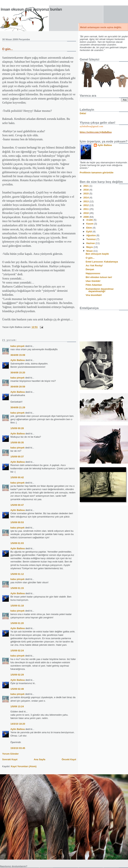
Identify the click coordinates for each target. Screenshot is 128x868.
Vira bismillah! (94, 295)
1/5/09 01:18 (17, 606)
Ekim (90, 228)
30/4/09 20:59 (18, 387)
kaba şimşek (17, 346)
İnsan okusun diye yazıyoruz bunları (31, 9)
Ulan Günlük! (93, 281)
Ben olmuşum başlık (97, 254)
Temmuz (91, 239)
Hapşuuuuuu (93, 273)
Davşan (90, 269)
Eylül (90, 232)
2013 (86, 201)
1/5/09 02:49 (17, 689)
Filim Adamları (94, 285)
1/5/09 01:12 (17, 574)
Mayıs (90, 247)
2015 (86, 194)
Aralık (90, 220)
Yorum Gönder (10, 754)
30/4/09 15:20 (18, 373)
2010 (86, 213)
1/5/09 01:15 (17, 588)
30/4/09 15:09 (18, 355)
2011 (86, 209)
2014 (86, 198)
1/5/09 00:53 (17, 522)
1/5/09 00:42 (17, 477)
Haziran (91, 243)
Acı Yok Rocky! (94, 265)
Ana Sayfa (40, 759)
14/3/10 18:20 (18, 724)
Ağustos (91, 235)
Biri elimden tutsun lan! (99, 277)
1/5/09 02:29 (17, 675)
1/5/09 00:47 (17, 505)
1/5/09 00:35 (17, 442)
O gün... (7, 49)
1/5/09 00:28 (17, 428)
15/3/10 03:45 (18, 748)
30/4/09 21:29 (18, 407)
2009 (86, 217)
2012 (86, 205)
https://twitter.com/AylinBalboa (96, 132)
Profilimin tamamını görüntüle (97, 173)
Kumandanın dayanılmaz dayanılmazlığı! (99, 290)
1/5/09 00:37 (17, 457)
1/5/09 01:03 (17, 543)
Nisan (90, 251)
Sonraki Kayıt (10, 759)
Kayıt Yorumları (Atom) (24, 766)
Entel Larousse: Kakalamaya (102, 262)
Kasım (90, 224)
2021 (86, 186)
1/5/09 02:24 (17, 651)
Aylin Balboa (18, 360)
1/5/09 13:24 (17, 706)
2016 (86, 190)
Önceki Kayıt (69, 759)
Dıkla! (83, 113)
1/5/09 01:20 (17, 623)
